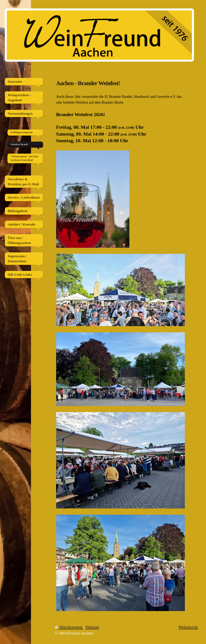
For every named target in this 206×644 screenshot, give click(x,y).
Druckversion (69, 627)
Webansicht (188, 627)
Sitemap (92, 627)
